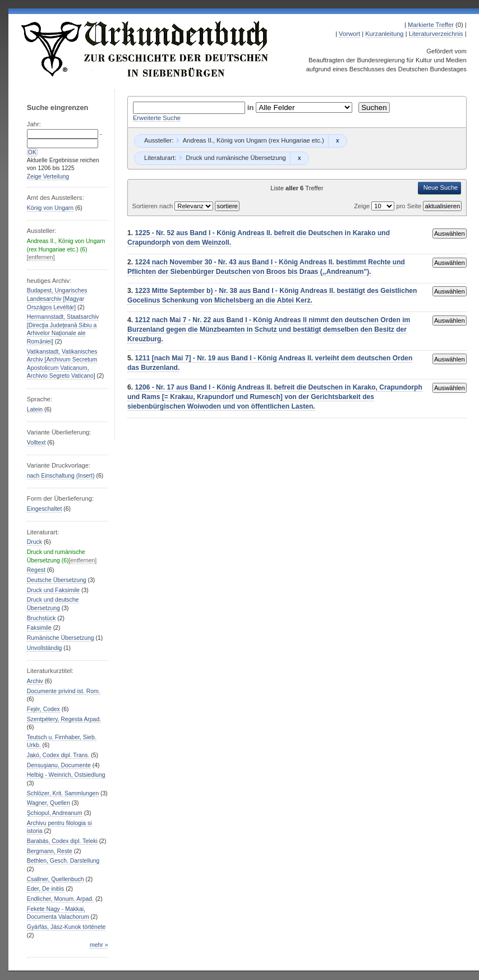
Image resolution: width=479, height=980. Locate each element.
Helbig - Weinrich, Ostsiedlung (66, 775)
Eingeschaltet (44, 509)
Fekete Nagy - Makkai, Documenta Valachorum (58, 913)
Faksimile (39, 628)
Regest (36, 570)
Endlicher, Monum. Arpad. (60, 899)
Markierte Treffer (431, 25)
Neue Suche (441, 187)
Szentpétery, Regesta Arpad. (64, 719)
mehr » (99, 945)
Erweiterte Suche (157, 118)
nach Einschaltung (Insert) (61, 476)
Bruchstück (41, 618)
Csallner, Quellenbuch (56, 879)
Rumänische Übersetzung (61, 638)
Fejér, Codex (43, 709)
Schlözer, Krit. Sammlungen (63, 793)
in (252, 107)
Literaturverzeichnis (436, 34)
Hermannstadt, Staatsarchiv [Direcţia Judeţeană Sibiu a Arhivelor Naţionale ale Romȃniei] (63, 329)
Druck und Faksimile (53, 590)
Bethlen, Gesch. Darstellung (63, 861)
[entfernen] (41, 257)
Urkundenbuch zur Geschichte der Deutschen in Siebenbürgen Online (145, 49)
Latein (35, 409)
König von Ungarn (50, 208)
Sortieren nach (153, 206)
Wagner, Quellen (49, 803)
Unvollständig (44, 648)
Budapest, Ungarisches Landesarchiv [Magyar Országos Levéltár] (57, 299)
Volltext (36, 443)
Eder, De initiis (46, 889)
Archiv (35, 681)
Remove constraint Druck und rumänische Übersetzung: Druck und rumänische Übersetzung (299, 158)
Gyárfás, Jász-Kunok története (66, 927)
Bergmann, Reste (50, 851)
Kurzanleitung (384, 34)
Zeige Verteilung (48, 177)
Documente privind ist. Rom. (64, 691)
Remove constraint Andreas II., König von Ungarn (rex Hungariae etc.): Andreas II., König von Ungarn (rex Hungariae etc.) (337, 141)
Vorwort (349, 34)
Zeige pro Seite (388, 206)
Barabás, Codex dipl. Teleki (62, 841)
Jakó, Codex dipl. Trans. (58, 755)
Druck (34, 542)
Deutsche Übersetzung (57, 580)
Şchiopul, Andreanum (55, 813)
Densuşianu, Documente (59, 765)
